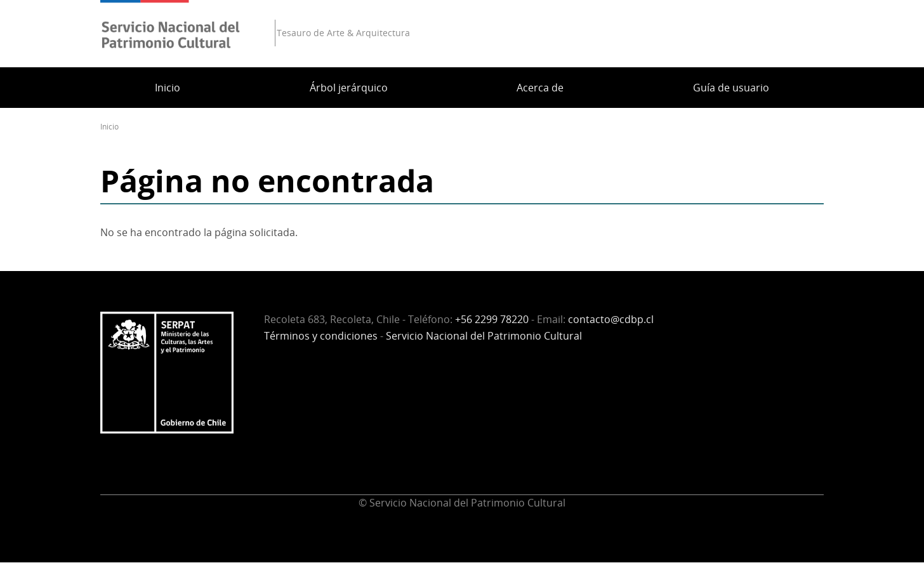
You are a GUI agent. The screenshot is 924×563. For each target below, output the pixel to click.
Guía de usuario (731, 88)
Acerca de (540, 88)
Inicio (168, 88)
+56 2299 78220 (492, 319)
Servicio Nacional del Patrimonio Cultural (484, 336)
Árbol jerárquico (349, 88)
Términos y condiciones (321, 336)
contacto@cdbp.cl (611, 319)
